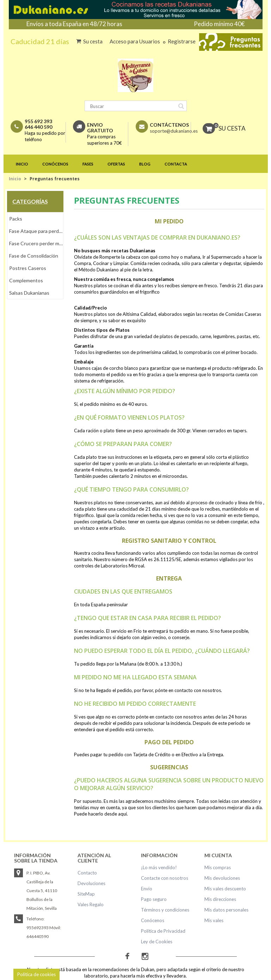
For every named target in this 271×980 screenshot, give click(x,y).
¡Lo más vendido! (159, 867)
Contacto (87, 873)
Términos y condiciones (165, 910)
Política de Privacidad (163, 931)
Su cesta (93, 41)
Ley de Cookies (157, 942)
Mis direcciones (220, 899)
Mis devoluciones (222, 878)
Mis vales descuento (225, 889)
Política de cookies (36, 974)
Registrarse (182, 41)
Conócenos (153, 920)
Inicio (15, 179)
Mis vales (214, 920)
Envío (147, 889)
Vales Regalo (91, 904)
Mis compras (218, 867)
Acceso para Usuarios (135, 41)
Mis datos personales (226, 910)
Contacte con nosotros (165, 878)
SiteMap (86, 894)
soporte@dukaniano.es (174, 131)
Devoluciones (91, 883)
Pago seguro (154, 899)
